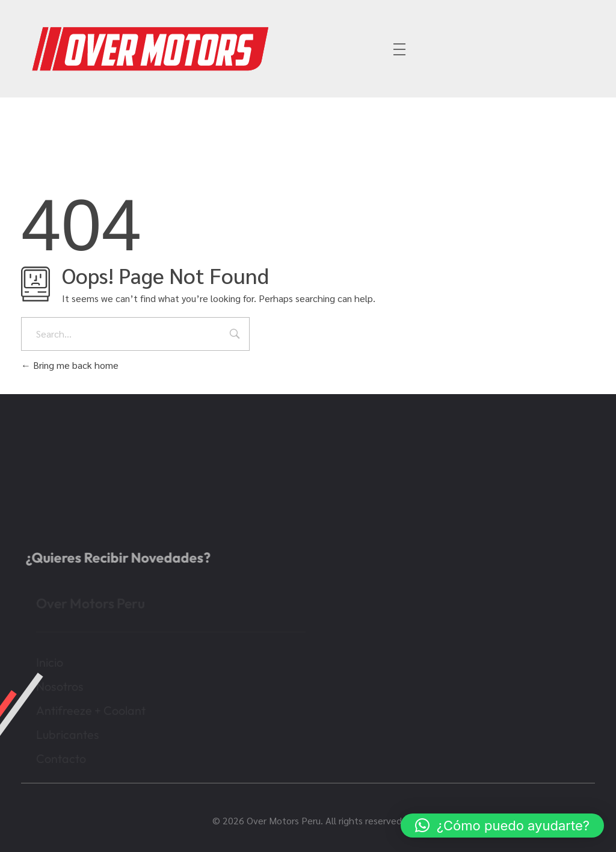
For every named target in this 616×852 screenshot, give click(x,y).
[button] (502, 826)
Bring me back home (70, 365)
